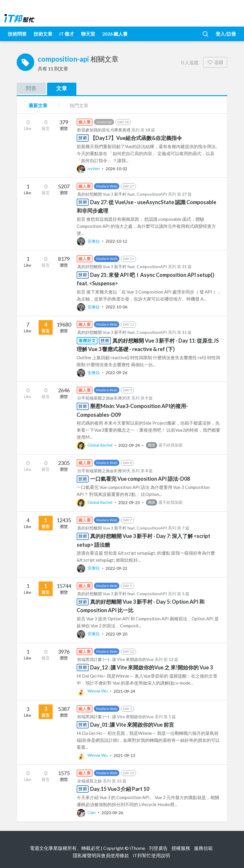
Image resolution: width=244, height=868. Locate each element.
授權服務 (181, 848)
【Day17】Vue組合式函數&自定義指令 (136, 138)
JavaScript (104, 122)
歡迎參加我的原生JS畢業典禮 (104, 130)
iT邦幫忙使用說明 (151, 855)
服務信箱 (203, 848)
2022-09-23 (129, 502)
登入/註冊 (226, 34)
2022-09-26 (116, 373)
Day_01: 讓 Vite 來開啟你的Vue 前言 (132, 725)
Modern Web (107, 186)
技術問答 (17, 34)
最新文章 (38, 105)
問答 (31, 88)
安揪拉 (89, 241)
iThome (137, 848)
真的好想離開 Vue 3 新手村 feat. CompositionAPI (122, 194)
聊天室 (88, 34)
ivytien (89, 168)
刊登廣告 (158, 848)
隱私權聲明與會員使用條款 (101, 855)
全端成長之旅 (90, 781)
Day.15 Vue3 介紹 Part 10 (120, 789)
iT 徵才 (67, 34)
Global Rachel (95, 445)
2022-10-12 (116, 241)
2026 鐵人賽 (115, 34)
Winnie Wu (93, 691)
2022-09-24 (129, 445)
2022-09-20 (116, 634)
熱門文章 (79, 105)
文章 (62, 88)
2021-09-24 (124, 691)
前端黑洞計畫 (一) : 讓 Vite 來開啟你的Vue (115, 659)
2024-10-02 (116, 168)
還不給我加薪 (164, 445)
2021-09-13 (124, 755)
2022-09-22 (116, 568)
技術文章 (43, 34)
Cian (87, 812)
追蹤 (215, 62)
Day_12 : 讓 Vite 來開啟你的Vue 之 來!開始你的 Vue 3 (151, 667)
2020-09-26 (112, 812)
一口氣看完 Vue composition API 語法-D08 (140, 479)
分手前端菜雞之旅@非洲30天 (104, 398)
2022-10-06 (116, 307)
